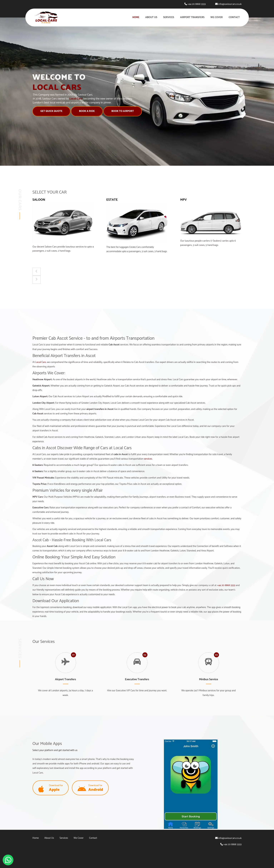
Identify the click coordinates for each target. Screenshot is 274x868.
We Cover (217, 17)
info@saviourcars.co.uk (230, 4)
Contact (234, 17)
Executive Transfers (137, 679)
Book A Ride (83, 111)
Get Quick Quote (47, 111)
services (148, 459)
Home (136, 17)
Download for (51, 788)
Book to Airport (118, 111)
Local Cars (41, 362)
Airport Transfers (192, 17)
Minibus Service (209, 679)
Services (169, 17)
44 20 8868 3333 (227, 585)
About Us (151, 17)
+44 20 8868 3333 (197, 4)
